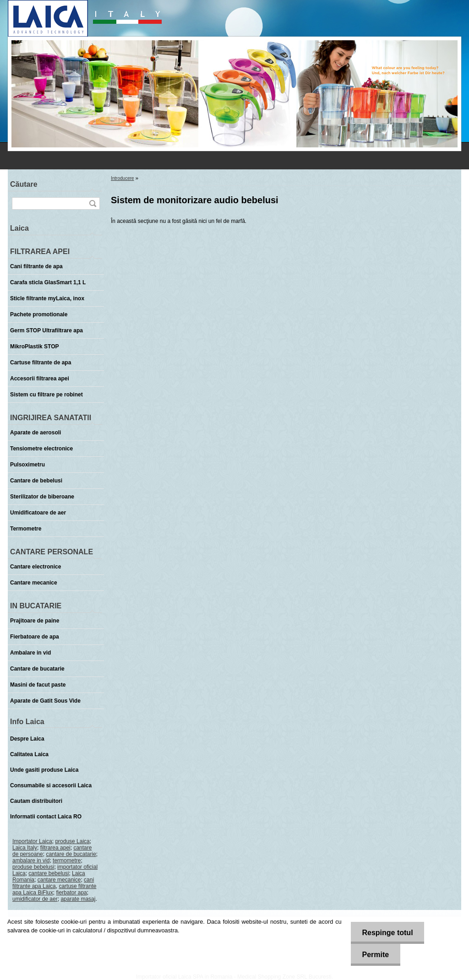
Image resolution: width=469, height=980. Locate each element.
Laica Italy (25, 848)
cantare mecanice (59, 880)
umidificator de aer (35, 899)
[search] (93, 203)
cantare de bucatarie (71, 854)
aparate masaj (78, 899)
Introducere (123, 178)
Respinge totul (387, 933)
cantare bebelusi (49, 873)
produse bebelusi (33, 867)
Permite (375, 955)
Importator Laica (32, 841)
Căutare (24, 184)
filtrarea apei (55, 848)
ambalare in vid (31, 861)
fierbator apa (71, 893)
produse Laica (72, 841)
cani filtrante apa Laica (53, 883)
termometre (67, 861)
